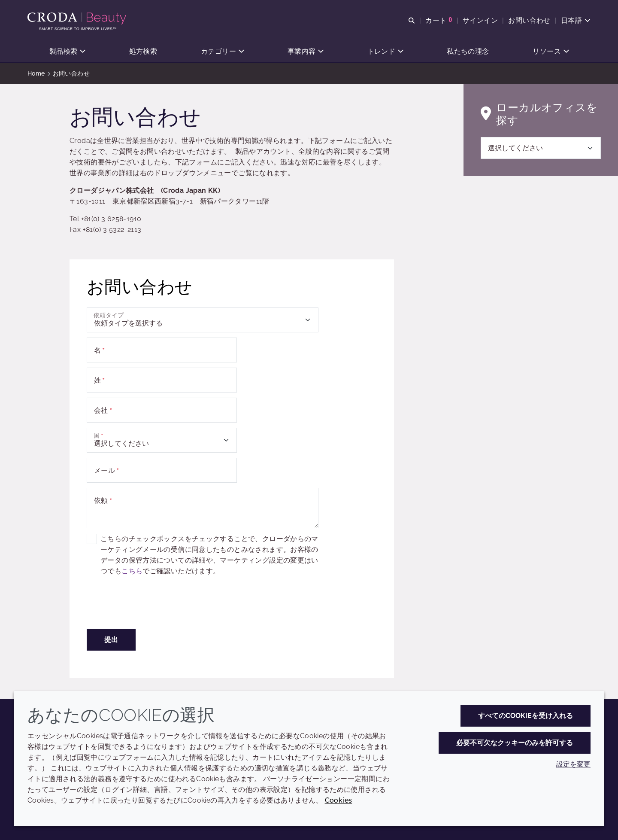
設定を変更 (573, 764)
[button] (67, 52)
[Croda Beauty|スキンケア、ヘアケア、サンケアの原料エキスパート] (78, 18)
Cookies (339, 800)
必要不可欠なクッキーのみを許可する (515, 743)
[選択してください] (541, 148)
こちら (132, 571)
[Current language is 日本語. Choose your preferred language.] (576, 20)
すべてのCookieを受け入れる (526, 716)
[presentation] (152, 607)
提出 (111, 640)
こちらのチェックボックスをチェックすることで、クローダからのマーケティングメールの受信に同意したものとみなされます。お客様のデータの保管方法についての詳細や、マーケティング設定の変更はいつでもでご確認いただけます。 (209, 555)
